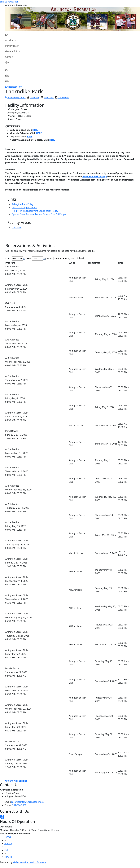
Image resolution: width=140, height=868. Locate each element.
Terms (8, 837)
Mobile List (63, 97)
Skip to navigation (9, 2)
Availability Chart (15, 97)
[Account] (13, 62)
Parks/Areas (11, 46)
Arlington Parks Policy (95, 176)
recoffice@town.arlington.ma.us (28, 802)
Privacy (8, 844)
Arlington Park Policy (23, 204)
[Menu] (7, 81)
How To (8, 857)
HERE (35, 130)
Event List (49, 97)
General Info (12, 51)
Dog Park (17, 228)
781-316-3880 (19, 805)
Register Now (15, 87)
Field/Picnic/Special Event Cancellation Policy (35, 211)
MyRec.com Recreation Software (29, 862)
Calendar (34, 97)
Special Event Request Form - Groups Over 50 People (39, 214)
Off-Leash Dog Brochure (24, 208)
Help (7, 850)
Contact (9, 57)
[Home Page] (13, 35)
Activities (10, 40)
